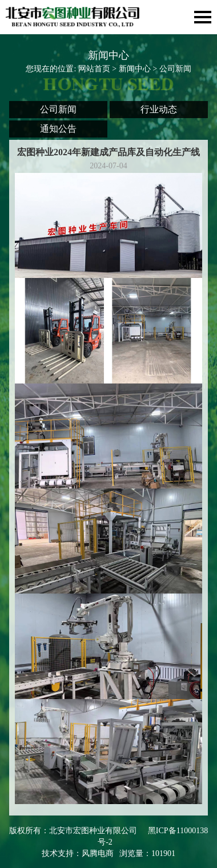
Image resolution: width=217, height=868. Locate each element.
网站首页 (94, 69)
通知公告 (58, 129)
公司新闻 (58, 109)
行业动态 (159, 109)
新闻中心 (135, 69)
